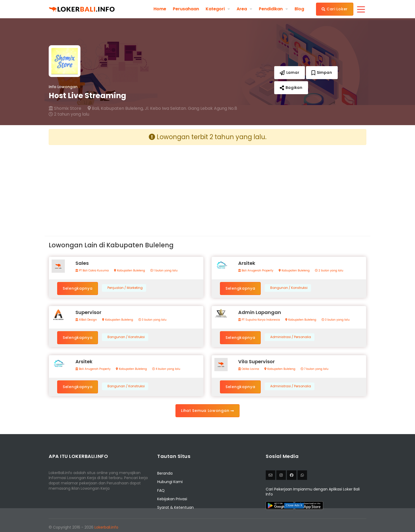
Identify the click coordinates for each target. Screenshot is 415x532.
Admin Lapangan (260, 312)
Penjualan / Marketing (125, 288)
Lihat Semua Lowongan (207, 411)
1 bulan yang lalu (164, 271)
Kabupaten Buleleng (130, 271)
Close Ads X (294, 505)
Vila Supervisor (256, 362)
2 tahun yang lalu (69, 114)
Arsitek (247, 263)
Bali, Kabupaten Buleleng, (116, 108)
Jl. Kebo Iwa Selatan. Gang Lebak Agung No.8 (191, 108)
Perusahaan (186, 9)
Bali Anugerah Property (256, 271)
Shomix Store (65, 108)
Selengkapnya (78, 288)
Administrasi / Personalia (291, 337)
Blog (299, 9)
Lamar (290, 72)
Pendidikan (271, 9)
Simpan (322, 72)
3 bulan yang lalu (152, 320)
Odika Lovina (249, 369)
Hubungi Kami (170, 482)
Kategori (215, 9)
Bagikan (291, 88)
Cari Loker (335, 9)
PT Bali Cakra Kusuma (92, 271)
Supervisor (88, 312)
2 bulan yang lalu (329, 271)
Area (242, 9)
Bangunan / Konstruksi (289, 288)
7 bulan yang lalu (315, 369)
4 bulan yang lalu (166, 369)
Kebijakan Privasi (172, 499)
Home (160, 9)
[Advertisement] (126, 186)
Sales (82, 263)
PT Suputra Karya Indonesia (259, 320)
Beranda (165, 473)
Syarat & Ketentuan (175, 507)
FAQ (161, 490)
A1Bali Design (86, 320)
